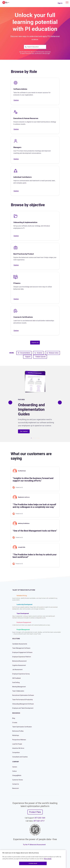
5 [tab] (39, 438)
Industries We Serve (18, 748)
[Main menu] (67, 2)
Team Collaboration (18, 691)
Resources (16, 713)
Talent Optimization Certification (22, 727)
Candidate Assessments (20, 644)
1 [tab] (31, 438)
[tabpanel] (35, 402)
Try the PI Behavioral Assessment (34, 845)
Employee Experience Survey (21, 674)
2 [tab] (33, 438)
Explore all (35, 343)
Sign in (60, 3)
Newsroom (16, 788)
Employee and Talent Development (23, 708)
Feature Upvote (41, 357)
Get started (24, 431)
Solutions (16, 639)
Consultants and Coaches (20, 757)
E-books (15, 723)
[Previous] (10, 402)
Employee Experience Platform (22, 657)
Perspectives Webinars (19, 740)
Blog (14, 718)
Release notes (52, 353)
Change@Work (17, 775)
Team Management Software (21, 648)
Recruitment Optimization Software (23, 695)
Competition (16, 753)
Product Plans (35, 812)
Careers (15, 767)
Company (16, 762)
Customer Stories (18, 780)
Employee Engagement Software (22, 652)
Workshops (16, 735)
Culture (14, 771)
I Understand (33, 863)
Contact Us (16, 784)
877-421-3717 (39, 821)
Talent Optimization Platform (24, 590)
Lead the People (17, 744)
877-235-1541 (40, 818)
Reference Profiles (18, 731)
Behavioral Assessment (19, 661)
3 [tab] (35, 438)
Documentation (24, 353)
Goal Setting (16, 682)
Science (38, 353)
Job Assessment (17, 670)
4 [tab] (37, 438)
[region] (33, 859)
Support (28, 357)
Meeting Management (19, 687)
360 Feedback (16, 678)
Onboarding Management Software (23, 704)
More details (48, 859)
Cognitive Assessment (19, 665)
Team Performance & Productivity (23, 700)
